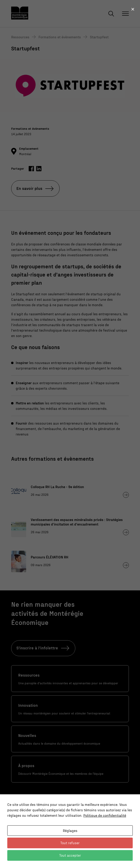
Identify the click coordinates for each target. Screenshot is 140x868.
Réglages (70, 830)
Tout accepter (70, 855)
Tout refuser (70, 843)
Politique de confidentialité (105, 815)
